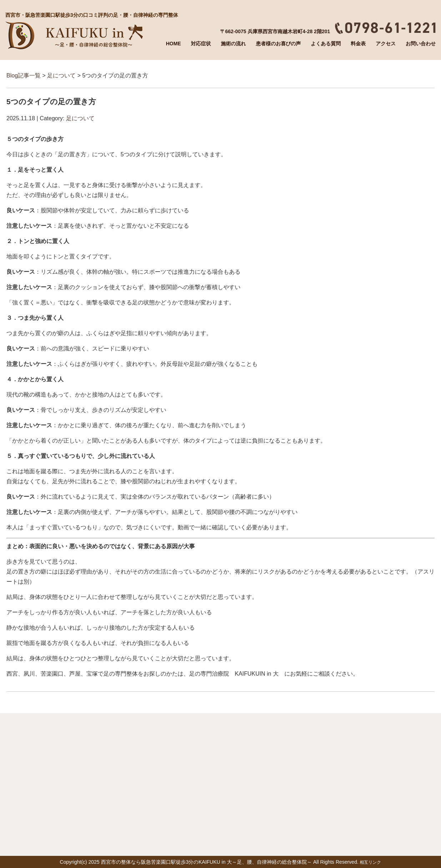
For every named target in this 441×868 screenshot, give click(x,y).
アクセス (386, 44)
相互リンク (370, 862)
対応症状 (201, 44)
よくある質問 (326, 44)
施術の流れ (233, 44)
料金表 (358, 44)
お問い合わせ (421, 44)
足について (61, 75)
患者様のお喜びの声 (278, 44)
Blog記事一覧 (24, 75)
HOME (173, 44)
